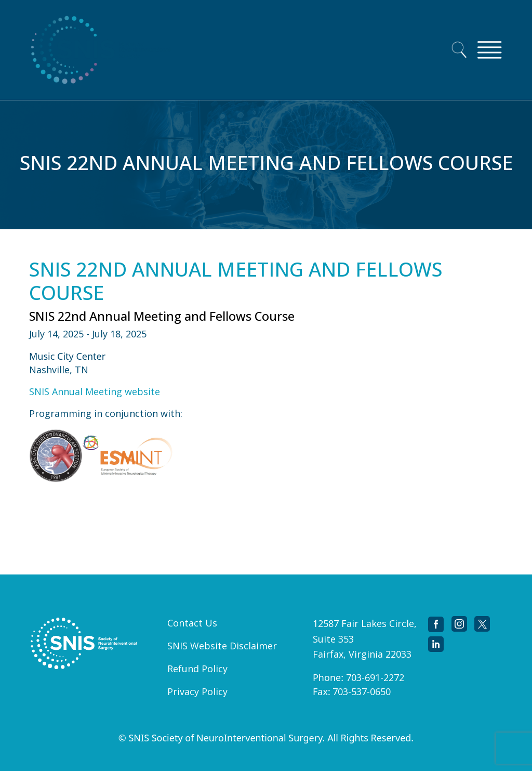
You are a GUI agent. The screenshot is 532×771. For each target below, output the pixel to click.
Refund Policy (197, 669)
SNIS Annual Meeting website (95, 391)
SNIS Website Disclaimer (222, 646)
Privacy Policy (197, 691)
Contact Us (192, 623)
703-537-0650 (362, 691)
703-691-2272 (375, 677)
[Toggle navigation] (489, 50)
